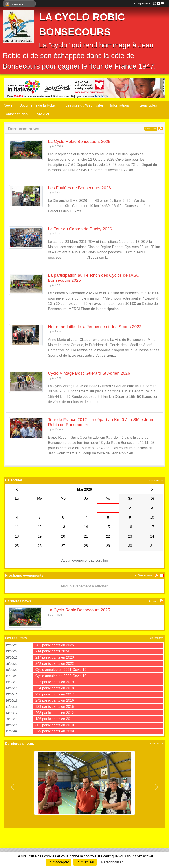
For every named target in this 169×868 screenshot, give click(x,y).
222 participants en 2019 (55, 682)
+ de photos (157, 743)
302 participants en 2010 (55, 725)
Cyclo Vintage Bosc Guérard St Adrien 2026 (89, 373)
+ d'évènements (154, 480)
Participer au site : (149, 4)
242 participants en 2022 (55, 664)
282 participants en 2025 (55, 645)
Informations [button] (120, 105)
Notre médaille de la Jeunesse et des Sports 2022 (95, 327)
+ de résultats (156, 638)
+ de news (151, 129)
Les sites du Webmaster (84, 105)
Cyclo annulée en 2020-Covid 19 (61, 676)
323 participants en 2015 (55, 707)
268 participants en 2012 (55, 713)
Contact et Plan (16, 114)
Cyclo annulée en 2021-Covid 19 (61, 670)
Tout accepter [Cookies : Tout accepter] (58, 862)
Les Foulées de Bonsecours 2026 (79, 188)
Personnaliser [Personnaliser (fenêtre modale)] (112, 862)
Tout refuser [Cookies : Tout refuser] (85, 862)
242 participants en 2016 (55, 700)
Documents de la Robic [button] (38, 105)
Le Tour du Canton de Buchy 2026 (80, 229)
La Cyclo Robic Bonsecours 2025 (79, 141)
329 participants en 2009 (55, 731)
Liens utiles (148, 105)
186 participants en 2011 (55, 719)
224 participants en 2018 (55, 688)
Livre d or (42, 114)
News (8, 105)
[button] (13, 787)
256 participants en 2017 (55, 694)
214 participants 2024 (52, 651)
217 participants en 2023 (55, 657)
